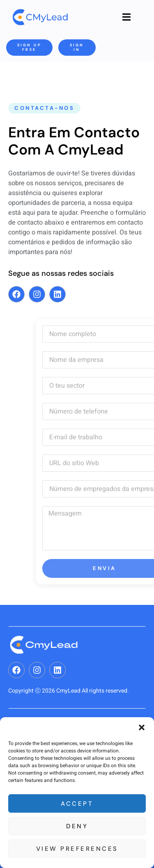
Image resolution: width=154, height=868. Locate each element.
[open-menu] (126, 18)
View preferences (77, 849)
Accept (77, 804)
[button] (142, 727)
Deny (77, 826)
